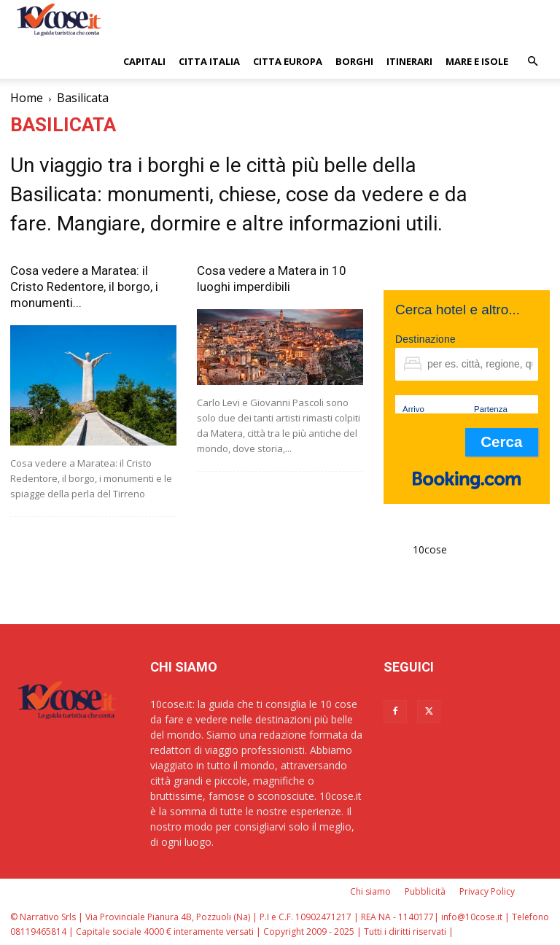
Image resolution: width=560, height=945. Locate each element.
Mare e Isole (477, 61)
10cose (430, 549)
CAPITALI (144, 61)
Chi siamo (370, 891)
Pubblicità (425, 891)
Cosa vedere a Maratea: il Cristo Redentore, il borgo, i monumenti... (84, 287)
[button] (532, 62)
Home (27, 98)
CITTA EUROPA (288, 61)
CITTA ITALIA (209, 61)
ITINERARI (409, 61)
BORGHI (354, 61)
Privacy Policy (487, 891)
